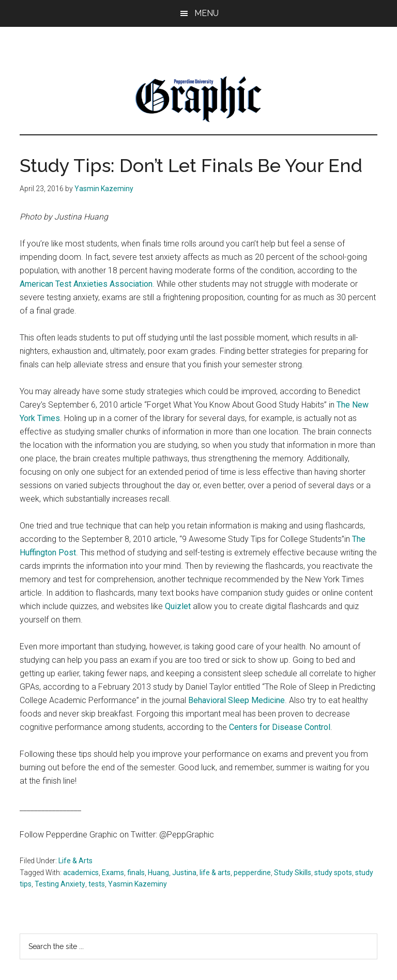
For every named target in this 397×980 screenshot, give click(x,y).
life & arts (215, 873)
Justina (184, 873)
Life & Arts (75, 861)
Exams (113, 873)
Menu (207, 13)
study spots (333, 873)
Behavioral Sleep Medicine (236, 700)
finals (136, 873)
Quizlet (179, 606)
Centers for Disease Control (280, 727)
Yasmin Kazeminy (138, 884)
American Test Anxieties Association (86, 284)
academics (81, 873)
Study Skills (293, 873)
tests (97, 884)
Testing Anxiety (60, 884)
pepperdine (252, 873)
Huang (158, 873)
